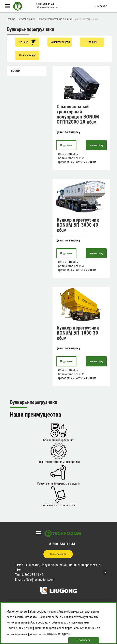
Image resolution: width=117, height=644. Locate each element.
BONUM (16, 71)
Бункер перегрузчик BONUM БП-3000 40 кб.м (78, 225)
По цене (27, 42)
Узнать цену (96, 145)
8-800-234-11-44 (62, 544)
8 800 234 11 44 (45, 4)
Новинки (92, 42)
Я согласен (84, 640)
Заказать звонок (58, 554)
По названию (27, 55)
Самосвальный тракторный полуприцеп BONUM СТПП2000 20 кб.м (78, 114)
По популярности (60, 42)
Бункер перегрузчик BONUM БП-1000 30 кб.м (78, 333)
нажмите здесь (59, 634)
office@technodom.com (48, 8)
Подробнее (66, 145)
